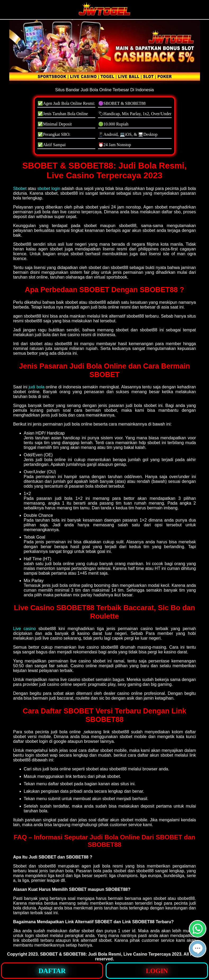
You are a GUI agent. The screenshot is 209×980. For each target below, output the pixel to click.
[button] (198, 949)
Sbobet (20, 188)
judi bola (37, 387)
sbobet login (49, 188)
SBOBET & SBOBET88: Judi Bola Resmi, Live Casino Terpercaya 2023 (111, 954)
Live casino (25, 629)
